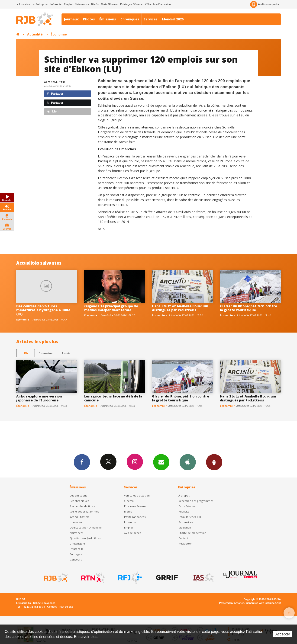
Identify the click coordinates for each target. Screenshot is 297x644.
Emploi (68, 4)
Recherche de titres (82, 506)
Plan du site (66, 607)
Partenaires (186, 522)
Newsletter (185, 543)
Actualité (35, 34)
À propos (184, 495)
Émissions (108, 19)
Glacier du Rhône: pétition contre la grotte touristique (249, 308)
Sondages (76, 554)
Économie (59, 34)
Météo (128, 511)
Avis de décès (132, 533)
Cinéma (129, 501)
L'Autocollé (77, 549)
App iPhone (188, 462)
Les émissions (78, 495)
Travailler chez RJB (190, 517)
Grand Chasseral (80, 517)
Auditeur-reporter (265, 4)
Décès (95, 4)
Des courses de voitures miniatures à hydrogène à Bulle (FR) (43, 310)
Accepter (283, 634)
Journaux (71, 19)
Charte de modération (192, 533)
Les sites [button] (23, 4)
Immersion (77, 522)
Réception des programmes (196, 501)
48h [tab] (26, 353)
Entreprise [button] (40, 4)
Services (151, 19)
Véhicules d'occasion (158, 4)
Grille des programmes (84, 511)
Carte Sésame (109, 4)
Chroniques (130, 19)
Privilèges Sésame (131, 4)
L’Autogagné (77, 543)
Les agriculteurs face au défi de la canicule (113, 398)
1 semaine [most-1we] (46, 353)
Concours (76, 559)
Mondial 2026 (173, 19)
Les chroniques (79, 501)
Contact (183, 538)
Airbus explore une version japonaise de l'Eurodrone (39, 398)
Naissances (82, 4)
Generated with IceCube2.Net (263, 603)
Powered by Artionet (231, 603)
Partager (55, 94)
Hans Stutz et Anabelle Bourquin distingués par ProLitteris (180, 308)
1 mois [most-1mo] (66, 353)
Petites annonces (135, 517)
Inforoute (56, 4)
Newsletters (161, 462)
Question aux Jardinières (85, 538)
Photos (89, 19)
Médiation (185, 527)
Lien (53, 111)
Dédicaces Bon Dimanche (86, 527)
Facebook (82, 462)
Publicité (184, 511)
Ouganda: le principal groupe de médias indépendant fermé (111, 308)
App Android (214, 462)
